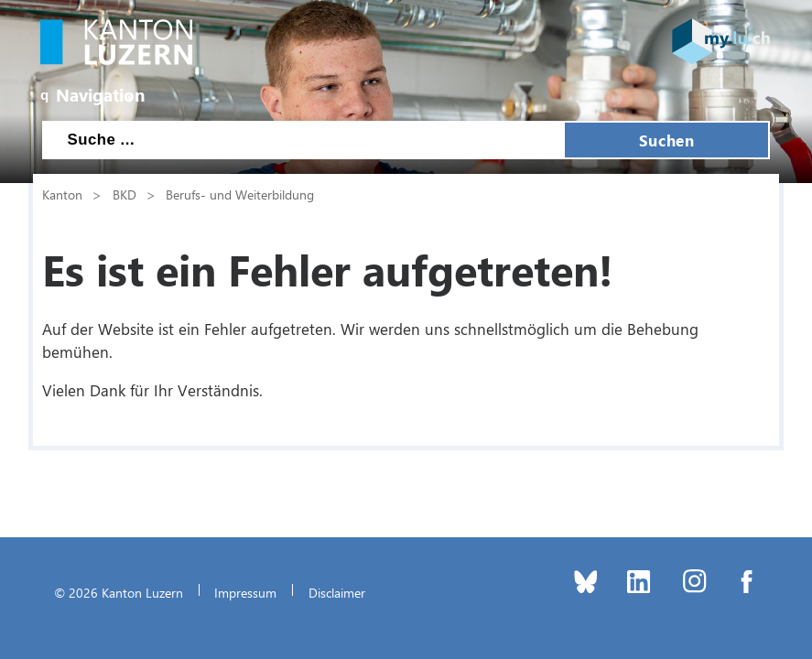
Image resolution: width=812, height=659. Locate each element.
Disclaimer (337, 592)
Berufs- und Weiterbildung (240, 194)
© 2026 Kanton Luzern (119, 592)
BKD (125, 194)
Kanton (62, 194)
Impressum (245, 592)
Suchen (666, 140)
